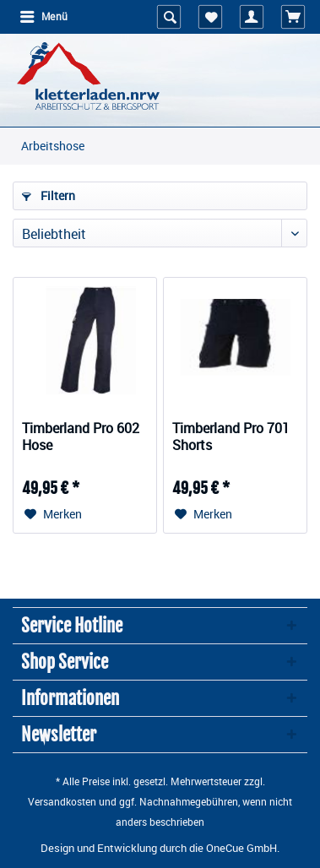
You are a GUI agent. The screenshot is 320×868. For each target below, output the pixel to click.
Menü (44, 16)
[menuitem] (43, 17)
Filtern (49, 195)
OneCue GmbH (241, 848)
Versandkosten (62, 801)
